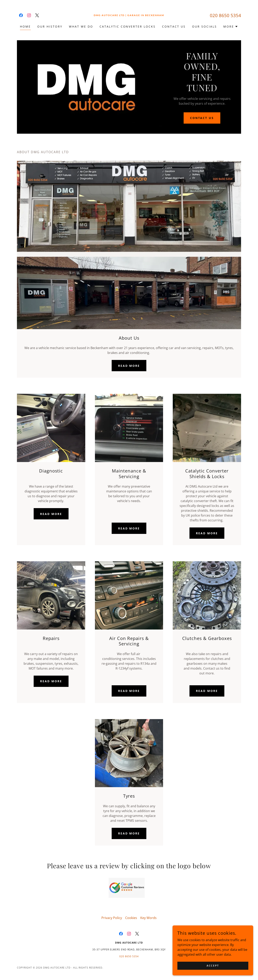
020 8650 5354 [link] (225, 15)
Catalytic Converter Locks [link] (128, 26)
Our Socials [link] (204, 26)
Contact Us (202, 118)
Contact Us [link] (174, 26)
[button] (231, 27)
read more (129, 528)
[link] (21, 15)
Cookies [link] (131, 918)
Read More (129, 366)
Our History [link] (50, 26)
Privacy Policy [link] (112, 918)
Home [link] (25, 26)
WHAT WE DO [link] (81, 26)
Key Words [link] (148, 918)
